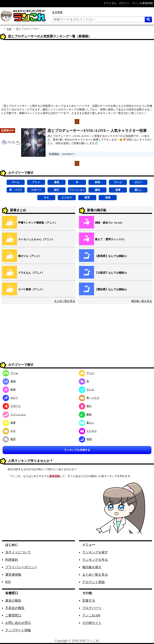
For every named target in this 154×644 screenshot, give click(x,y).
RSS (8, 582)
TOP (9, 29)
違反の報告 (13, 600)
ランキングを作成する (77, 450)
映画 (97, 182)
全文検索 (57, 12)
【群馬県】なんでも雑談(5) (111, 256)
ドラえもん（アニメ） (31, 273)
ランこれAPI (91, 615)
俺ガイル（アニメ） (30, 256)
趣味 (97, 190)
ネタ (46, 197)
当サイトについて (18, 552)
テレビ (118, 182)
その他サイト (92, 623)
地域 (108, 197)
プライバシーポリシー (21, 567)
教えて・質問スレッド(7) (110, 239)
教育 (87, 197)
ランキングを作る (95, 560)
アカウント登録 (93, 582)
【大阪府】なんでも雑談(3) (111, 273)
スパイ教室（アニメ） (31, 289)
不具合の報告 (15, 608)
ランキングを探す (95, 552)
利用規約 (12, 560)
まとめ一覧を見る (65, 301)
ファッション (77, 190)
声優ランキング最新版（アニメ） (38, 223)
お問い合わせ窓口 (18, 623)
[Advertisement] (77, 73)
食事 (118, 190)
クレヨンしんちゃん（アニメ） (36, 239)
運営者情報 (13, 575)
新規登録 (55, 476)
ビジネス (67, 197)
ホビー (138, 182)
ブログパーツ (92, 608)
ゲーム (16, 182)
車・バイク (16, 190)
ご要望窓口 (13, 615)
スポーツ (36, 190)
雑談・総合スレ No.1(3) (109, 223)
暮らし (138, 190)
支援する (89, 600)
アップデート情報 (18, 630)
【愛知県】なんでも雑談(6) (111, 289)
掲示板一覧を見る (142, 301)
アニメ (36, 182)
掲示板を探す (92, 567)
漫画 (57, 182)
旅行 (57, 190)
